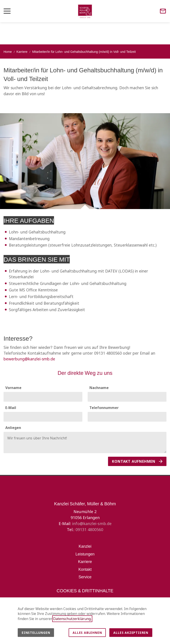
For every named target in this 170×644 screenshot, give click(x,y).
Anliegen (13, 428)
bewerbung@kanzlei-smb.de (29, 359)
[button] (7, 11)
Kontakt (85, 569)
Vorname (13, 388)
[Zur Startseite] (85, 11)
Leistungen (85, 554)
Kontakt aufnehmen (134, 461)
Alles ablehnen (87, 633)
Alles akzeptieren (131, 633)
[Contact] (163, 11)
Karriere (85, 561)
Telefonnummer (104, 408)
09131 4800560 (89, 529)
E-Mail (11, 408)
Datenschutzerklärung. (72, 619)
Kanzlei (85, 546)
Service (85, 577)
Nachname (99, 388)
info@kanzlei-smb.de (92, 523)
